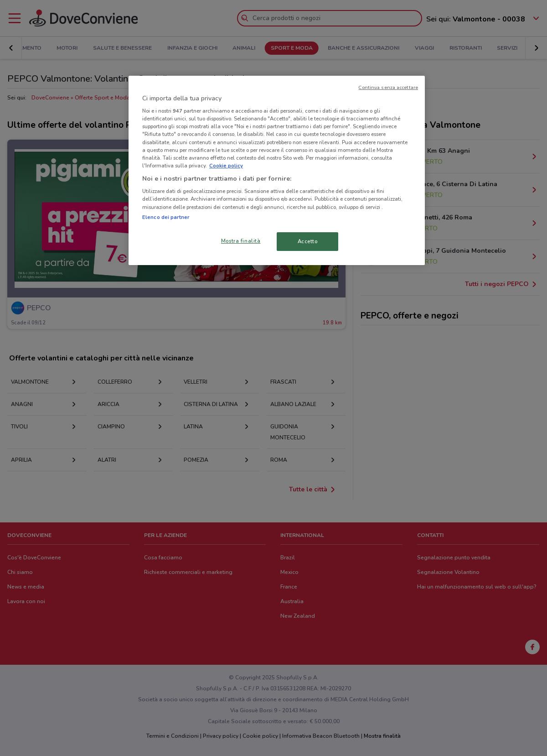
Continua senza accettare (388, 87)
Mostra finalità (241, 241)
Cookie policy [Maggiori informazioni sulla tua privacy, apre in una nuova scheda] (226, 166)
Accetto (308, 241)
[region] (277, 171)
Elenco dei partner (166, 217)
